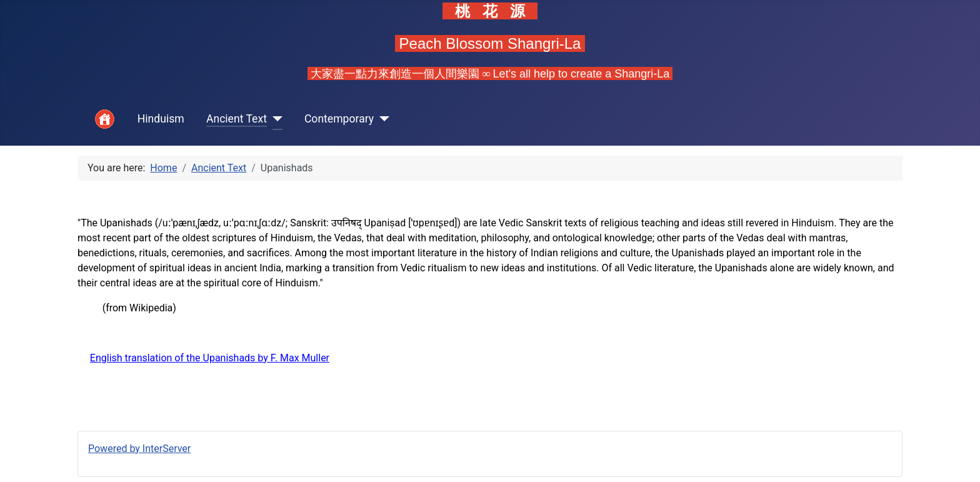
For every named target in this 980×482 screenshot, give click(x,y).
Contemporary (339, 119)
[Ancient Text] (275, 119)
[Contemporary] (382, 119)
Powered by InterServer (139, 449)
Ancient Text (237, 119)
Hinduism (161, 119)
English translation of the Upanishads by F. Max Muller (210, 358)
